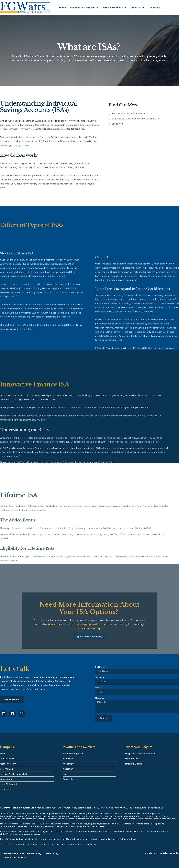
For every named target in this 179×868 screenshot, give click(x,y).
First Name (100, 667)
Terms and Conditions (12, 854)
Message (100, 698)
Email (98, 688)
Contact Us (155, 8)
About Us (137, 8)
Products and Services (84, 8)
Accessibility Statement (14, 858)
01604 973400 (126, 808)
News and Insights (115, 8)
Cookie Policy (51, 854)
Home (62, 8)
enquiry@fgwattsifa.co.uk (150, 808)
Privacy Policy (34, 854)
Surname (100, 677)
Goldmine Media (170, 853)
